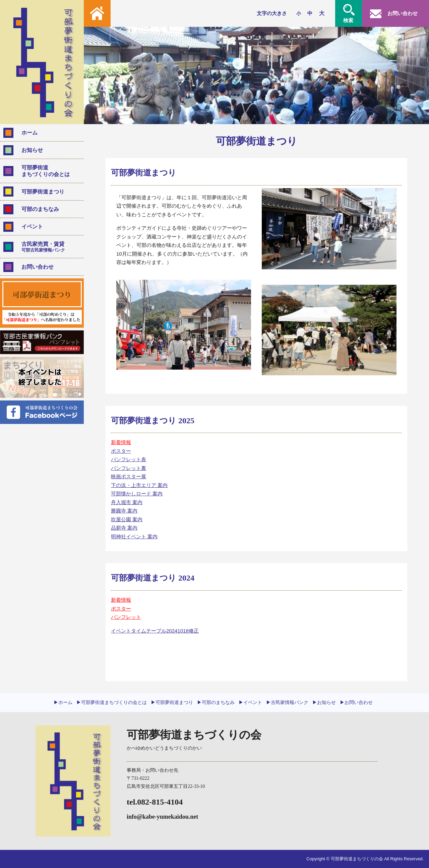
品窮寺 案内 (124, 528)
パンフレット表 (129, 459)
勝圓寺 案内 (124, 511)
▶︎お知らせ (324, 702)
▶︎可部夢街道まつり (172, 702)
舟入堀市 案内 (127, 502)
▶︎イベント (250, 702)
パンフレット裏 (129, 468)
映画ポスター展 (129, 476)
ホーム (29, 133)
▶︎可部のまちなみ (216, 702)
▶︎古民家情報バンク (287, 702)
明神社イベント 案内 (134, 536)
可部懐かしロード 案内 (137, 494)
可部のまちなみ (40, 209)
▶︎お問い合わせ (356, 702)
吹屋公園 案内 (127, 519)
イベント (32, 227)
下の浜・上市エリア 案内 (139, 485)
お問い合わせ (38, 267)
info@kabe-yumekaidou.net (162, 817)
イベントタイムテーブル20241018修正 (155, 631)
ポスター (121, 451)
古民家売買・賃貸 (50, 247)
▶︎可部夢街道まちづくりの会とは (112, 702)
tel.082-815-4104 (155, 802)
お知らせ (32, 150)
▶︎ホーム (63, 702)
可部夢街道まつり (43, 192)
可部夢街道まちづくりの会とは (46, 171)
